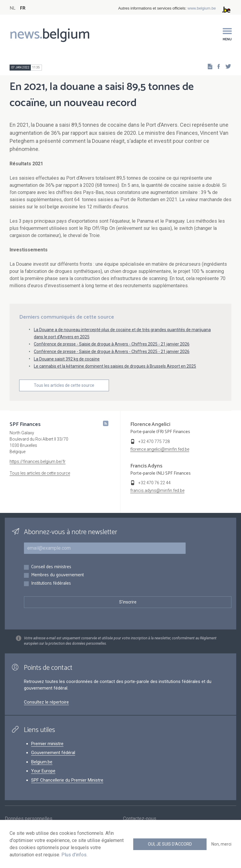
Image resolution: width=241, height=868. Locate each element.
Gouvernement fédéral (53, 753)
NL (12, 8)
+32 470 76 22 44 (154, 483)
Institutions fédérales (51, 584)
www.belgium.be (202, 8)
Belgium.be (42, 762)
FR (23, 8)
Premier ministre (47, 744)
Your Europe (43, 771)
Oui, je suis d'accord (170, 844)
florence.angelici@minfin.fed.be (160, 449)
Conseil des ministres (51, 567)
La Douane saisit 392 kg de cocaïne (67, 359)
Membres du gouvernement (57, 575)
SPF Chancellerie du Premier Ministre (67, 780)
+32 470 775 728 (154, 441)
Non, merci (221, 844)
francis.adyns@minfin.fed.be (157, 490)
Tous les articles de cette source (64, 385)
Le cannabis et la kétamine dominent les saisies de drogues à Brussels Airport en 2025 (115, 366)
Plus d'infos (74, 855)
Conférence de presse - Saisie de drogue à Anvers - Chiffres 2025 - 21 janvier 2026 (112, 344)
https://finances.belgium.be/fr (38, 461)
